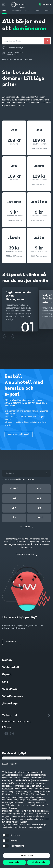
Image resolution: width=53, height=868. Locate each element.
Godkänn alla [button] (39, 862)
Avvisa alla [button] (14, 862)
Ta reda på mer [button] (26, 856)
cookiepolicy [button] (41, 783)
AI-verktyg (10, 704)
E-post (7, 675)
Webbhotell (11, 667)
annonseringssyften (37, 800)
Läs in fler (25, 527)
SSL (27, 11)
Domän (7, 660)
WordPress (10, 689)
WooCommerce (13, 696)
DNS (5, 682)
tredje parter (8, 789)
